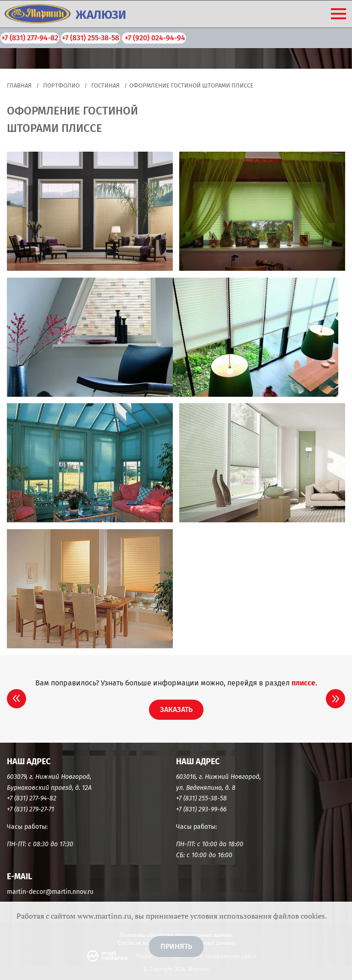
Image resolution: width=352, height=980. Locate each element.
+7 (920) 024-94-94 (154, 38)
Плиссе (303, 683)
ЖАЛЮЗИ (101, 15)
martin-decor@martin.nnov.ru (50, 892)
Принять (176, 946)
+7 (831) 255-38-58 (91, 38)
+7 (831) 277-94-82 (30, 38)
